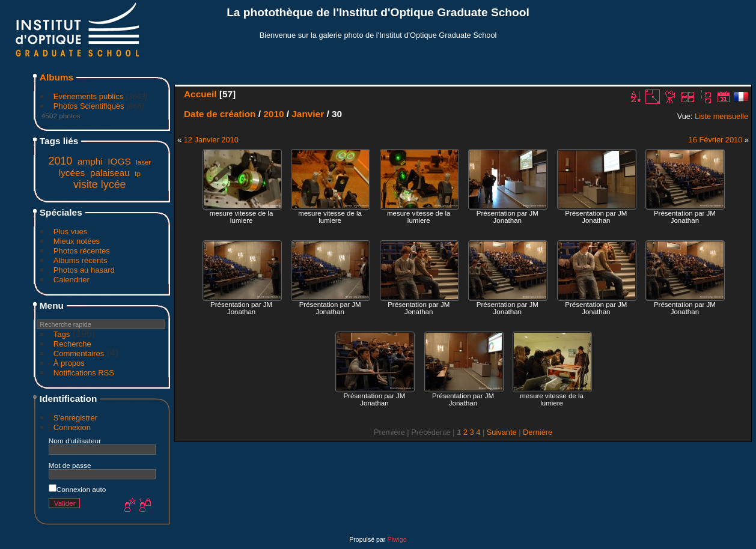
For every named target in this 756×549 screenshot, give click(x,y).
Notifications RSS (84, 373)
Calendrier (72, 280)
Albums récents (81, 260)
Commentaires (79, 353)
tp (138, 174)
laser (143, 162)
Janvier (308, 114)
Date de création (220, 114)
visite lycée (100, 184)
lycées (72, 173)
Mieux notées (77, 241)
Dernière (538, 432)
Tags (62, 334)
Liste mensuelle (721, 116)
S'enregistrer (75, 418)
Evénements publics (88, 96)
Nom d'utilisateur (75, 441)
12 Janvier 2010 (211, 140)
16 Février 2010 (716, 140)
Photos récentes (82, 251)
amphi (90, 161)
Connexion (72, 427)
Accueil (200, 94)
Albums (56, 77)
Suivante (502, 432)
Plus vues (70, 232)
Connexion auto (77, 489)
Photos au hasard (84, 270)
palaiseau (110, 173)
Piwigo (397, 539)
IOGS (119, 161)
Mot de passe (70, 465)
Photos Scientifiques (89, 106)
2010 (60, 161)
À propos (69, 363)
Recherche (72, 344)
